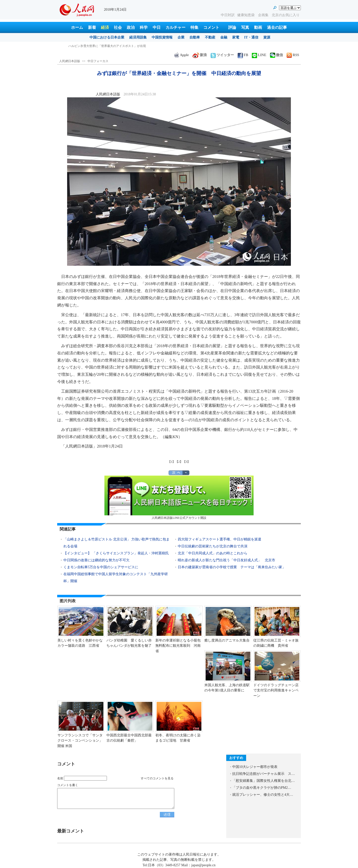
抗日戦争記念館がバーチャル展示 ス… (264, 774)
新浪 (200, 55)
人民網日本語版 (70, 61)
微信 (276, 55)
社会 (118, 27)
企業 (181, 37)
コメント (211, 27)
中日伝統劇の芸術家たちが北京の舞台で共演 (213, 546)
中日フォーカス (98, 61)
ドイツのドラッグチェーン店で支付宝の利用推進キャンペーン (276, 690)
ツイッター (222, 55)
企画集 (264, 15)
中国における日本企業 (107, 37)
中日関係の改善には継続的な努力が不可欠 (96, 560)
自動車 (195, 37)
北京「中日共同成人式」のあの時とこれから (213, 553)
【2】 (179, 462)
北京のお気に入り (286, 15)
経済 (105, 27)
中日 (157, 27)
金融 (224, 37)
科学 (144, 27)
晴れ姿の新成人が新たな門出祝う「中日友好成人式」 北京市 (226, 560)
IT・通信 (251, 37)
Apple (181, 55)
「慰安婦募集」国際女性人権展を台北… (264, 781)
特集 (194, 27)
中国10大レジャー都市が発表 (255, 767)
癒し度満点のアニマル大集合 (227, 640)
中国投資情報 (162, 37)
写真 (245, 27)
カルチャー (176, 27)
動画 (258, 27)
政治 (131, 27)
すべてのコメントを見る (157, 778)
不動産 (210, 37)
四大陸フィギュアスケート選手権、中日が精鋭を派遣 (220, 539)
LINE (259, 55)
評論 (232, 27)
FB (243, 55)
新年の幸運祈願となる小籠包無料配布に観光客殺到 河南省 (178, 646)
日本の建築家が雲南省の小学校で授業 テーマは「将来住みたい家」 (232, 567)
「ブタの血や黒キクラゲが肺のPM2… (262, 788)
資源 (267, 37)
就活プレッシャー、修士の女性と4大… (263, 795)
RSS (293, 55)
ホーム (77, 27)
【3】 (186, 462)
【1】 (172, 462)
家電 (236, 37)
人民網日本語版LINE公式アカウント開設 (179, 498)
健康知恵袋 (246, 15)
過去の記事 (277, 27)
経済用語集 (138, 37)
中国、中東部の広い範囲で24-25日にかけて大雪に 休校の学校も (112, 46)
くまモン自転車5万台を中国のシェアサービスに (101, 567)
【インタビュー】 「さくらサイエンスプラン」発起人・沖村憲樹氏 (116, 553)
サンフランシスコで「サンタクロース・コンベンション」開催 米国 (80, 741)
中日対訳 (228, 15)
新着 (92, 27)
